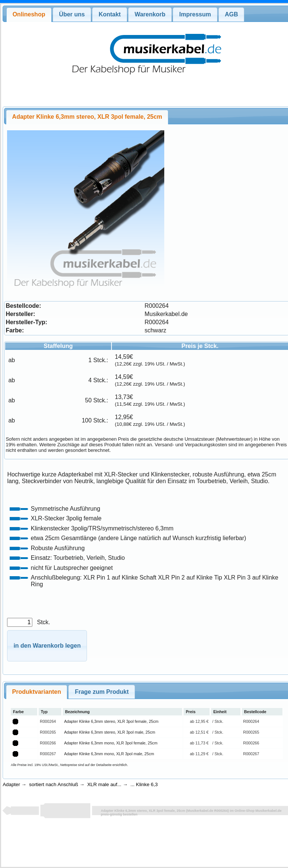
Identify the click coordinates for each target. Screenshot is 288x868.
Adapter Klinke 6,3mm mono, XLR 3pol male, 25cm (109, 754)
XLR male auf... (104, 784)
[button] (47, 646)
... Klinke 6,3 (144, 784)
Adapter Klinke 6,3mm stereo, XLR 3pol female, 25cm (111, 721)
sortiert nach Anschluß (54, 784)
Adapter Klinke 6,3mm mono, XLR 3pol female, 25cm (111, 743)
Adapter (11, 784)
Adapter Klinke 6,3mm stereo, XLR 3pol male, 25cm (109, 732)
